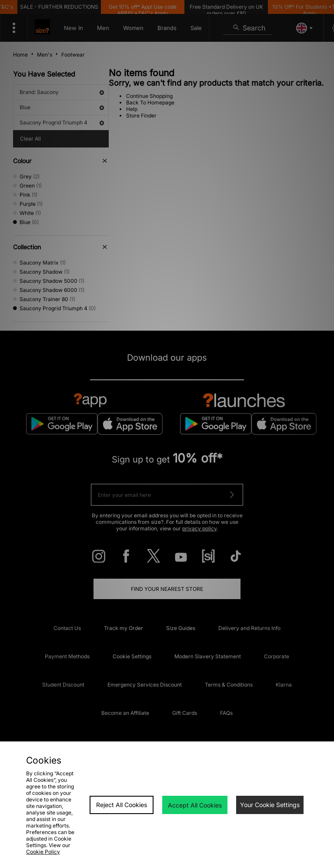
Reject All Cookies (122, 805)
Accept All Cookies (195, 805)
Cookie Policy (43, 852)
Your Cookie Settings (270, 805)
